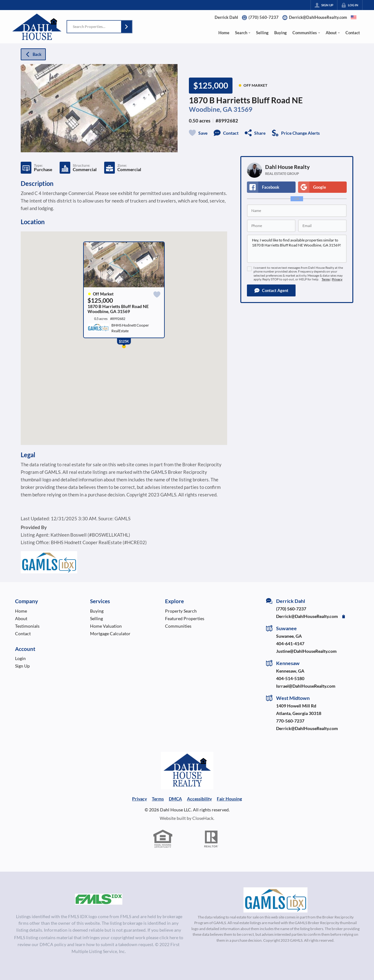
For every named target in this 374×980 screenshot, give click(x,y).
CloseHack (203, 818)
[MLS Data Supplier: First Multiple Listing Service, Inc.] (99, 899)
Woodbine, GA (211, 109)
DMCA (175, 799)
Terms (326, 279)
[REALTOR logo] (211, 839)
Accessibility (199, 799)
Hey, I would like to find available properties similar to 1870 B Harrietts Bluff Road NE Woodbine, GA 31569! (297, 249)
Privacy (337, 279)
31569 (243, 109)
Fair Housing (229, 799)
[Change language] (354, 17)
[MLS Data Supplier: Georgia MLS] (275, 900)
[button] (126, 27)
